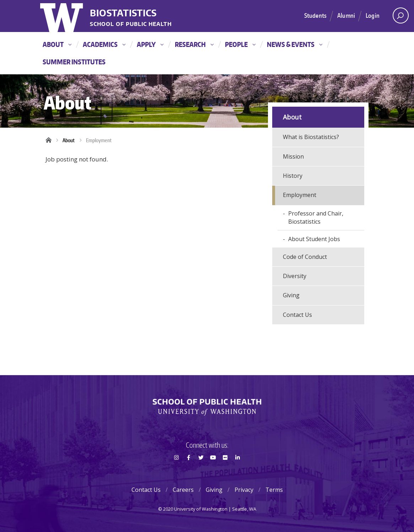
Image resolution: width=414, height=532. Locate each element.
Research (194, 44)
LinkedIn (237, 470)
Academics (104, 44)
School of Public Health (131, 24)
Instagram (176, 470)
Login (373, 15)
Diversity (295, 276)
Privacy (244, 490)
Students (315, 15)
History (293, 176)
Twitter (201, 470)
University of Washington (62, 16)
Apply (150, 44)
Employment (99, 140)
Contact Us (297, 315)
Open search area (398, 17)
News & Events (295, 44)
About (57, 44)
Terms (274, 490)
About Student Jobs (314, 239)
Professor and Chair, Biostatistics (316, 217)
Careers (183, 490)
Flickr (225, 470)
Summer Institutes (74, 62)
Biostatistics (123, 13)
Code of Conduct (305, 257)
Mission (293, 156)
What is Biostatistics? (311, 137)
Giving (291, 295)
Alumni (346, 15)
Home (51, 140)
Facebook (189, 470)
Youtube (213, 470)
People (240, 44)
